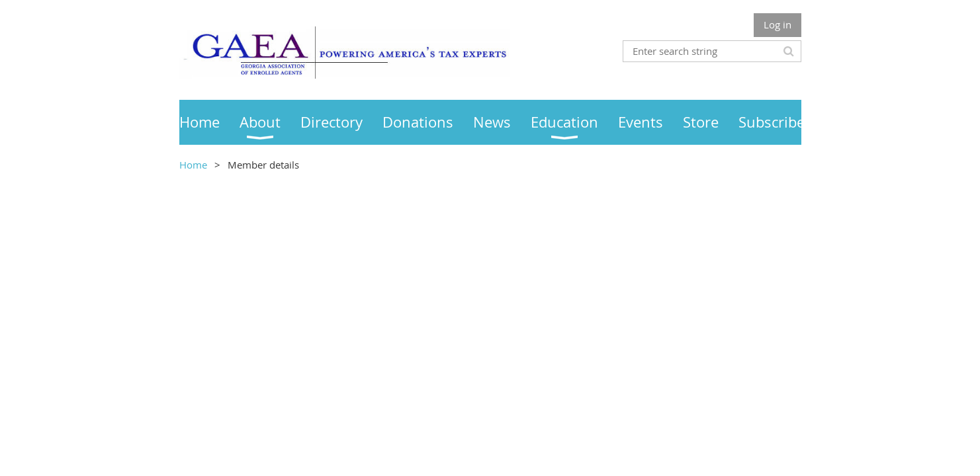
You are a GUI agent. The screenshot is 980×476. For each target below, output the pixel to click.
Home (193, 165)
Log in (778, 24)
